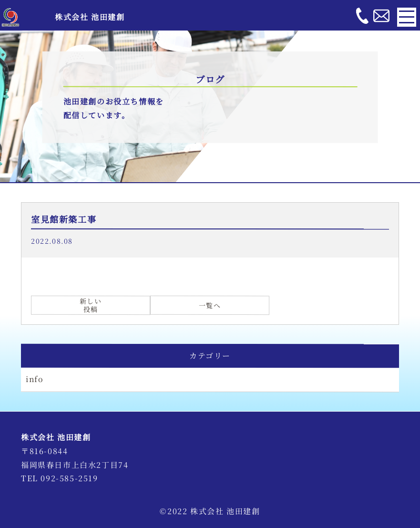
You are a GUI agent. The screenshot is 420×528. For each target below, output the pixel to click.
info (35, 379)
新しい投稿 (91, 305)
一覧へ (210, 305)
